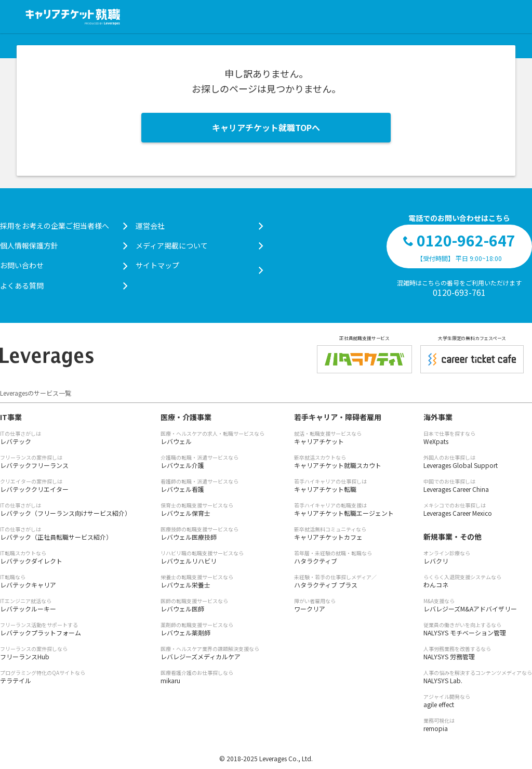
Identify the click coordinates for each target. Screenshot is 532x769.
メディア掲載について (199, 245)
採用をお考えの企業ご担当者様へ (64, 226)
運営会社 (199, 226)
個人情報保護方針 (64, 245)
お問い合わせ (64, 265)
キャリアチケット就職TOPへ (266, 127)
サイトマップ (199, 265)
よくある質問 (64, 285)
